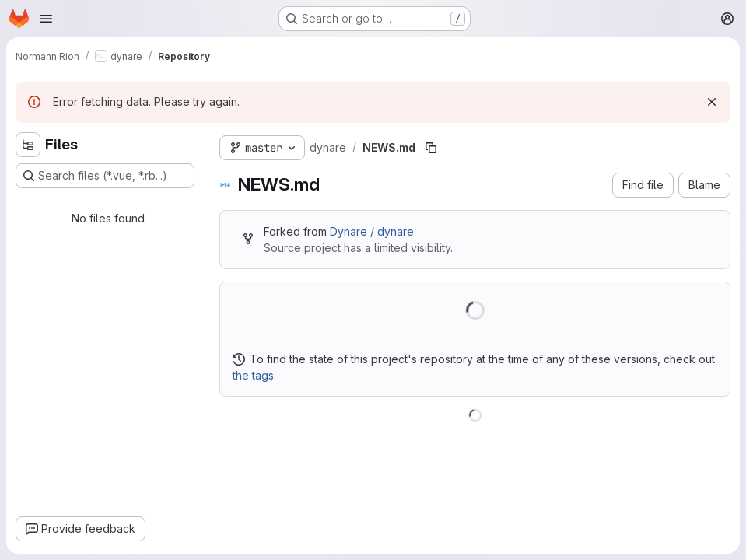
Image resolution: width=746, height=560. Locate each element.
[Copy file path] (431, 148)
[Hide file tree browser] (28, 145)
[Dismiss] (712, 102)
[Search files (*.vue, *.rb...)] (105, 176)
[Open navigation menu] (46, 19)
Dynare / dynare (372, 231)
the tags (253, 375)
